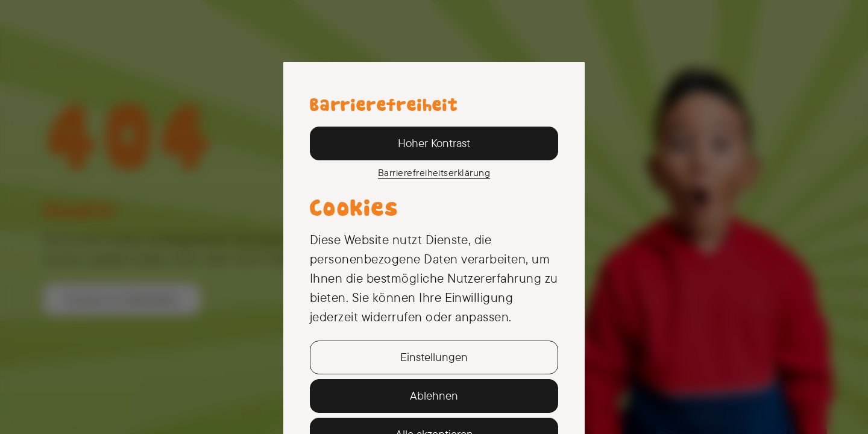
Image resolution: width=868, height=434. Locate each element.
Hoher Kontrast (434, 143)
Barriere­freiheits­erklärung (434, 172)
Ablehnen (434, 395)
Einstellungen (434, 357)
